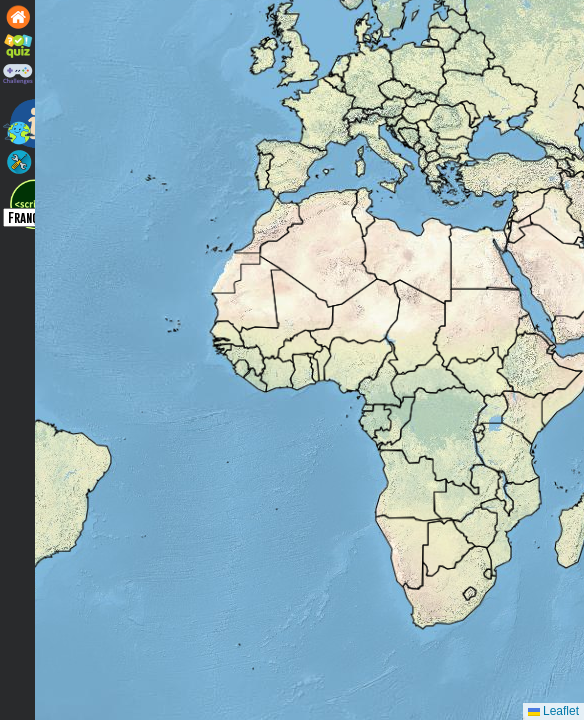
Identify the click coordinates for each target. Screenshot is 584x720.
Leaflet (553, 711)
